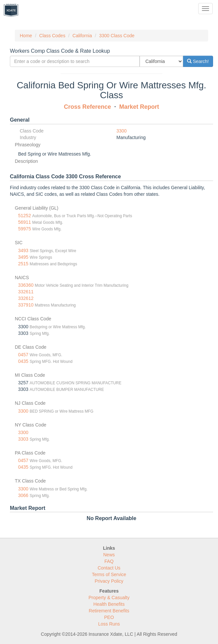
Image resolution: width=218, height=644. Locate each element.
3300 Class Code (117, 36)
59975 (25, 229)
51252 (25, 216)
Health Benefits (109, 604)
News (109, 555)
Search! (198, 61)
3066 (23, 495)
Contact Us (109, 568)
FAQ (109, 561)
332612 (26, 298)
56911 (25, 222)
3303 (23, 439)
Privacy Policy (109, 581)
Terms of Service (109, 574)
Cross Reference (87, 107)
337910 (26, 305)
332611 (26, 292)
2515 (23, 264)
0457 (23, 355)
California (82, 36)
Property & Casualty (109, 598)
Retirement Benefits (109, 611)
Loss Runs (109, 624)
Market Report (139, 107)
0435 (23, 361)
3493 (23, 250)
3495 (23, 257)
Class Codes (52, 36)
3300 (122, 131)
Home (26, 36)
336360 (26, 285)
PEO (109, 617)
